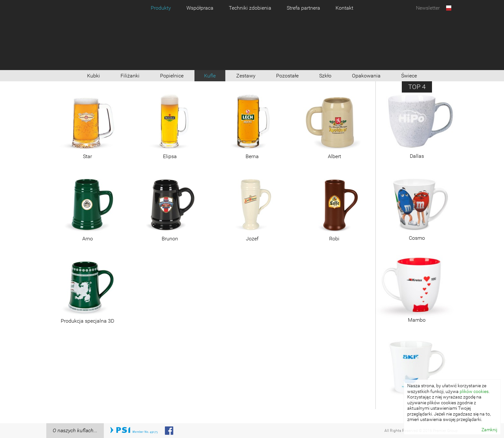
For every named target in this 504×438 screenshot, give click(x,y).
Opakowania (366, 76)
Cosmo (417, 238)
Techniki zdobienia (250, 8)
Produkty (161, 8)
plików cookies (474, 391)
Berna (252, 156)
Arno (88, 239)
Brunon (170, 239)
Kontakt (344, 8)
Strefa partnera (303, 8)
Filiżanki (130, 76)
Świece (409, 76)
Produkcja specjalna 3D (87, 321)
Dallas (417, 156)
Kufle (210, 76)
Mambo (417, 320)
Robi (334, 239)
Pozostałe (287, 76)
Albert (334, 156)
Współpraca (200, 8)
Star (87, 156)
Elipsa (170, 156)
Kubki (94, 76)
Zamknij (489, 430)
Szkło (325, 76)
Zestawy (246, 76)
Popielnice (172, 76)
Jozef (252, 239)
